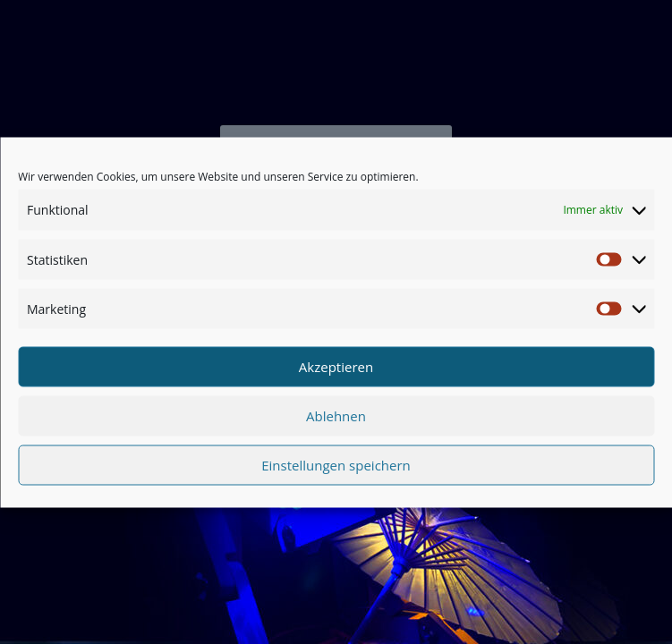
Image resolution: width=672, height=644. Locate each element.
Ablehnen (336, 420)
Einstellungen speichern (336, 470)
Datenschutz (264, 595)
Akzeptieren (336, 371)
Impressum (340, 595)
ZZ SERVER (413, 595)
